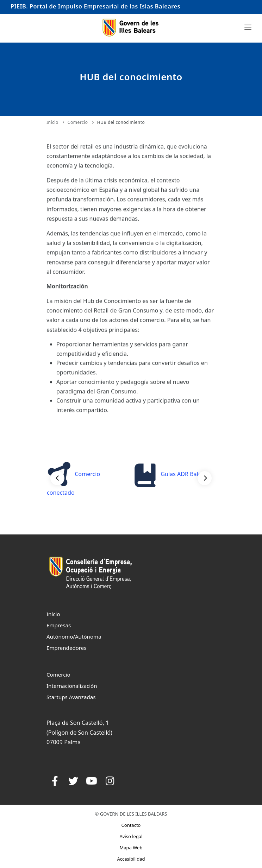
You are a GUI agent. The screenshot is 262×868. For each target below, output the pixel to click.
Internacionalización (72, 686)
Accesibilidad (131, 859)
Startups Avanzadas (71, 697)
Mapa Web (131, 848)
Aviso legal (131, 836)
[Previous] (57, 478)
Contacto (131, 825)
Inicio (52, 122)
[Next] (205, 478)
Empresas (59, 625)
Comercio (78, 122)
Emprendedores (67, 648)
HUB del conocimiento (121, 122)
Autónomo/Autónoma (74, 636)
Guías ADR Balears (171, 474)
